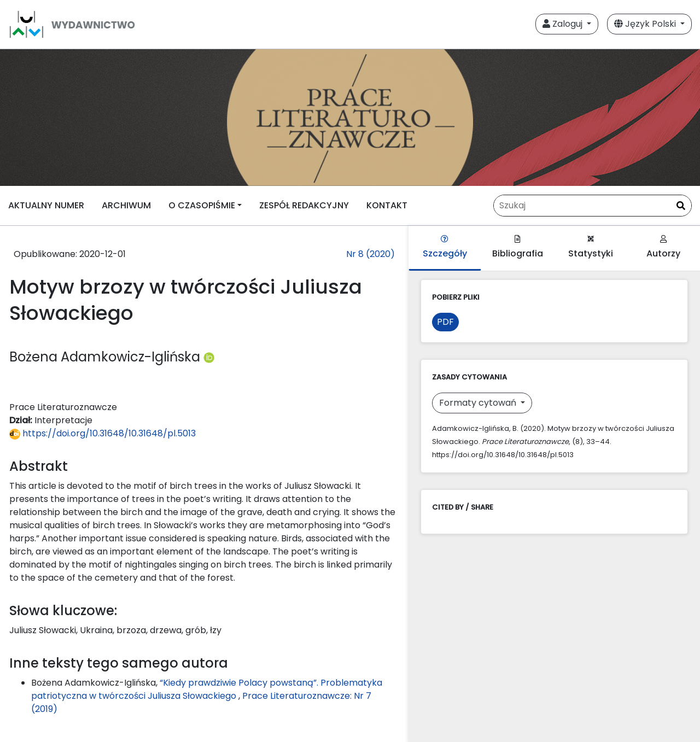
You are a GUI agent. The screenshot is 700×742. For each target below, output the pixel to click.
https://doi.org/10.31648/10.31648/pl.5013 (103, 433)
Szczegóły (445, 247)
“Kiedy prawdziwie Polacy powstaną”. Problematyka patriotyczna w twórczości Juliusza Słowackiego (207, 689)
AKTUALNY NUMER (46, 205)
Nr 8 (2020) (371, 254)
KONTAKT (387, 205)
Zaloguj (564, 24)
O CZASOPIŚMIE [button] (202, 205)
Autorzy (663, 247)
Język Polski (646, 24)
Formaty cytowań (479, 403)
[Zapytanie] (593, 206)
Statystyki (591, 247)
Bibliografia (518, 247)
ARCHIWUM (126, 205)
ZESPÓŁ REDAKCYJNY (304, 205)
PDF (445, 322)
